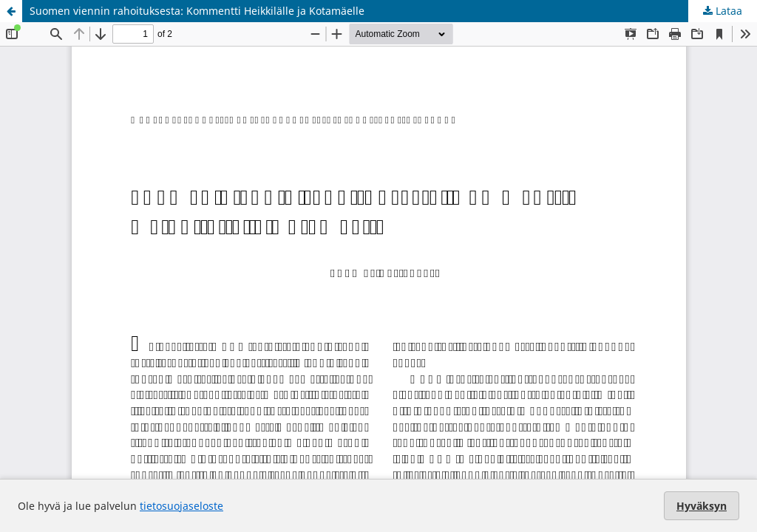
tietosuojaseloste (181, 506)
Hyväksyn (702, 506)
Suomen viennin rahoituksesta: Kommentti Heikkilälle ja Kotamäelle (197, 11)
